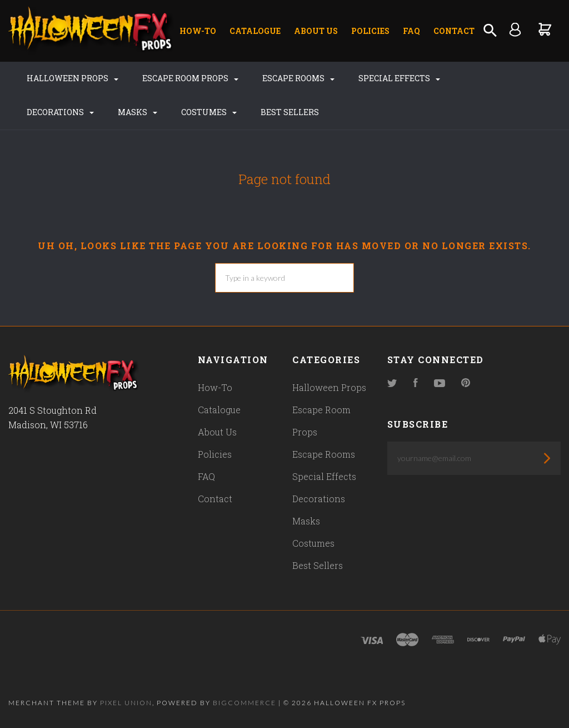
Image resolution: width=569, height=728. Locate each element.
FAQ (411, 31)
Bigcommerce (244, 703)
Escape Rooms (298, 78)
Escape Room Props (190, 78)
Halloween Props (73, 78)
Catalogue (255, 31)
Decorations (60, 112)
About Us (316, 31)
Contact (454, 31)
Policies (370, 31)
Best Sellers (290, 112)
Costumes (209, 112)
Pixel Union (126, 703)
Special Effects (399, 78)
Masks (138, 112)
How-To (198, 31)
